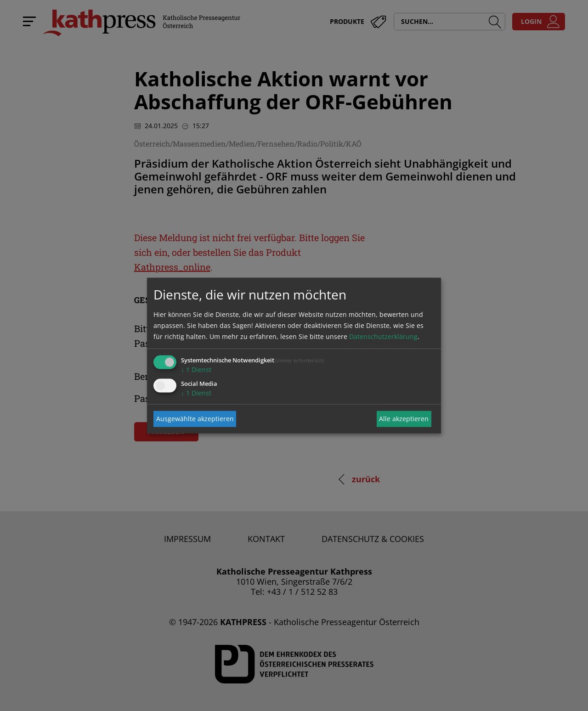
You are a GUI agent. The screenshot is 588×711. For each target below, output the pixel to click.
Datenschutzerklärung (383, 336)
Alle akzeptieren (404, 419)
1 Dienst (196, 369)
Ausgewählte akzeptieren (195, 419)
